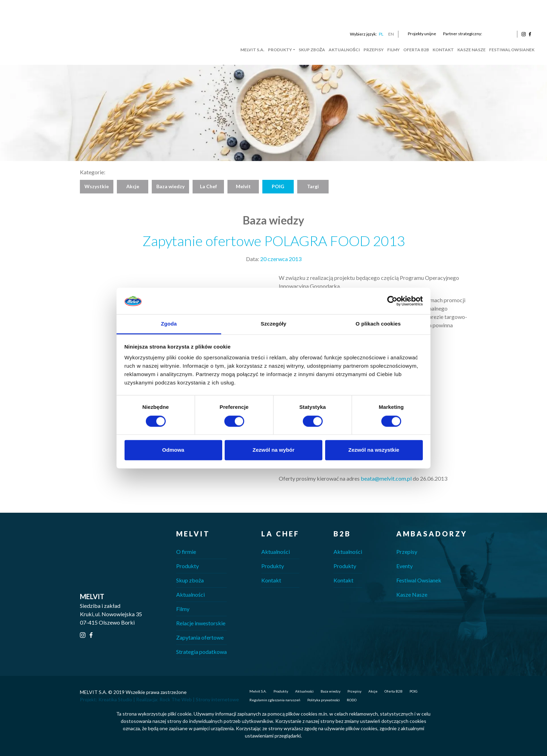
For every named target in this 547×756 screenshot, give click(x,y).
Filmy (394, 50)
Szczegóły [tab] (273, 324)
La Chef (208, 186)
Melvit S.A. (252, 50)
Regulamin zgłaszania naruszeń (275, 700)
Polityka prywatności (324, 700)
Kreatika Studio (115, 699)
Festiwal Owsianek (512, 50)
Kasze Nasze (471, 50)
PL (381, 34)
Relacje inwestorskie (201, 623)
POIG (278, 186)
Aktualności (344, 50)
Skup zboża (312, 50)
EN (391, 34)
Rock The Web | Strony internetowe (199, 699)
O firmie (186, 552)
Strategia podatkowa (201, 652)
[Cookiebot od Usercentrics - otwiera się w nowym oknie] (392, 301)
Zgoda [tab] (169, 324)
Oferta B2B (416, 50)
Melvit (243, 186)
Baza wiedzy (170, 186)
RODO (352, 700)
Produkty (280, 50)
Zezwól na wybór (273, 450)
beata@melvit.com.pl (386, 478)
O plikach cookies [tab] (378, 324)
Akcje (133, 186)
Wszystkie (97, 186)
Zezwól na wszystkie (374, 450)
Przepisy (374, 50)
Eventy (404, 566)
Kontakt (443, 50)
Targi (313, 186)
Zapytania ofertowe (200, 637)
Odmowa (173, 450)
